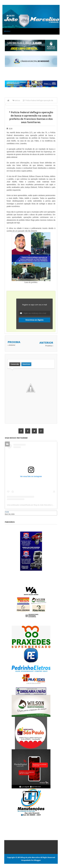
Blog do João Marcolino (31, 857)
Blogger (37, 860)
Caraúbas (8, 517)
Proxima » (49, 346)
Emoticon (26, 364)
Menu (7, 31)
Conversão (15, 364)
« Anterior (11, 345)
